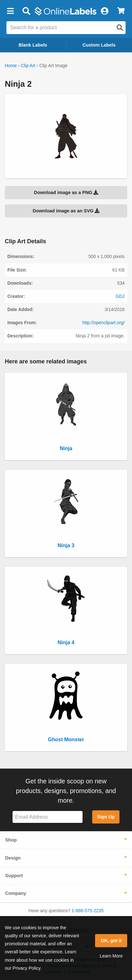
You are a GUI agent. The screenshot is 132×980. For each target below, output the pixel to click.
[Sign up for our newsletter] (48, 817)
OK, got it (111, 940)
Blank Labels (33, 45)
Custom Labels (99, 45)
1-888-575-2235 (88, 911)
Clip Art (28, 66)
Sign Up (106, 817)
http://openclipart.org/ (103, 323)
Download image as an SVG (66, 211)
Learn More (111, 956)
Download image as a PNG (66, 192)
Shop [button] (11, 840)
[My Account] (104, 11)
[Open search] (120, 28)
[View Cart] (121, 11)
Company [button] (16, 893)
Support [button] (14, 876)
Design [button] (13, 858)
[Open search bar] (26, 11)
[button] (10, 11)
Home (11, 66)
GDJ (120, 296)
